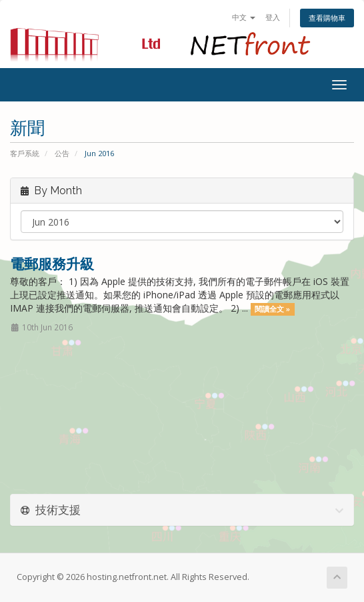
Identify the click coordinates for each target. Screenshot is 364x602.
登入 (273, 17)
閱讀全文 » (272, 309)
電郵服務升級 (52, 264)
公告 (62, 153)
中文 (244, 17)
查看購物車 (327, 18)
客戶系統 (25, 153)
